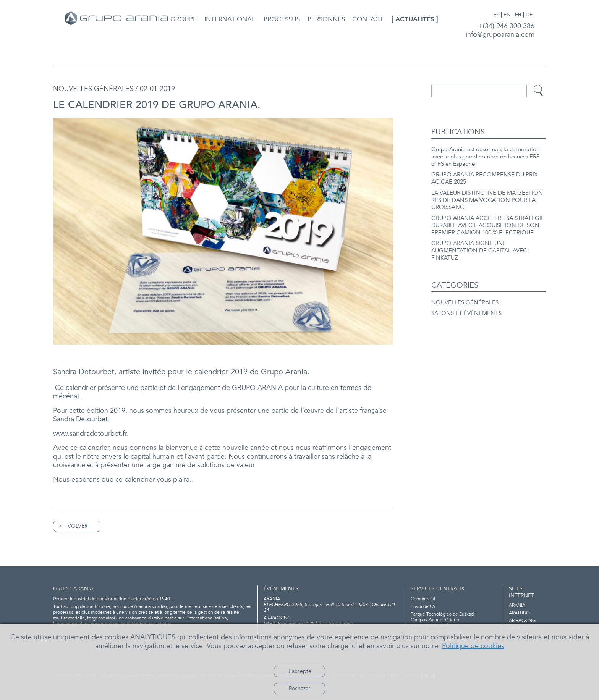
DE (529, 15)
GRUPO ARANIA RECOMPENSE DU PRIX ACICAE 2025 (484, 178)
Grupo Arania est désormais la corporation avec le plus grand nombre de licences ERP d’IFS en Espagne (486, 157)
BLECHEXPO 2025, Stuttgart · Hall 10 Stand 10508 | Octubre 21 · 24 (331, 605)
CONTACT (368, 19)
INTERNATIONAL (230, 19)
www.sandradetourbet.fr (90, 434)
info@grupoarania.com (500, 35)
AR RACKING (522, 621)
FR (518, 15)
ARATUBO (519, 613)
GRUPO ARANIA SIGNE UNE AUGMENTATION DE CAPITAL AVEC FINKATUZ (479, 251)
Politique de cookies (473, 646)
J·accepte (299, 671)
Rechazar (299, 688)
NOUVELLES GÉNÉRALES (465, 303)
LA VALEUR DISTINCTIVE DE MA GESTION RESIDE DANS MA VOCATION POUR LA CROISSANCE (487, 200)
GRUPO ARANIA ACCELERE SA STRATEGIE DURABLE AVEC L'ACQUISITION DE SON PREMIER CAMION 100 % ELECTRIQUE (488, 226)
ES (496, 15)
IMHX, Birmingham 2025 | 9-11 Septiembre (331, 621)
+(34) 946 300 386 (506, 26)
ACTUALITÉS (415, 19)
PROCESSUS (282, 19)
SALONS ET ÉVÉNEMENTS (466, 313)
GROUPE (184, 19)
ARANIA (517, 605)
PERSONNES (326, 19)
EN (507, 15)
